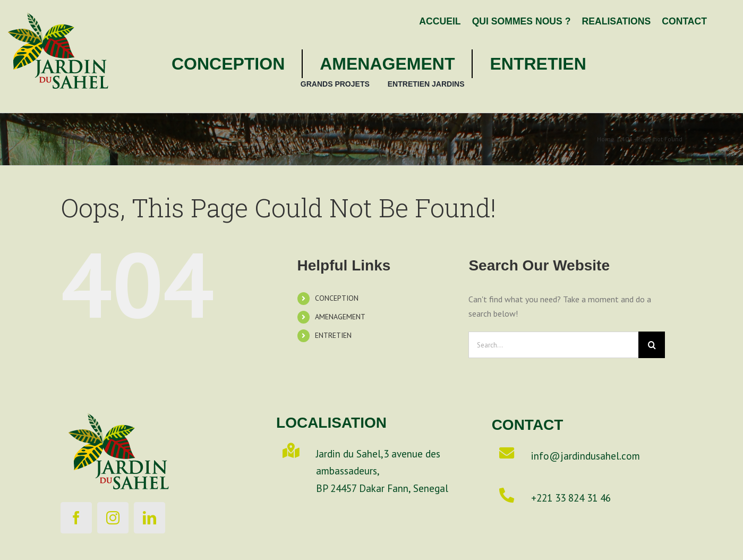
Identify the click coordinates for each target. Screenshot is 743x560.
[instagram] (113, 518)
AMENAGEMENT (340, 317)
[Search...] (553, 345)
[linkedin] (150, 518)
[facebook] (76, 518)
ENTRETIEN (333, 335)
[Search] (652, 345)
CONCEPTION (337, 298)
